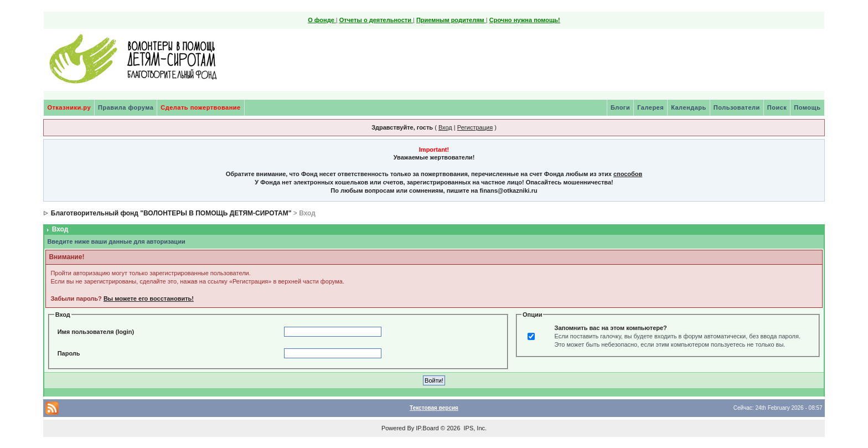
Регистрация (475, 127)
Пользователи (737, 107)
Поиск (777, 107)
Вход (445, 127)
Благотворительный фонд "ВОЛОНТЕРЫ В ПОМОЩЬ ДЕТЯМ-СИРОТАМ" (171, 213)
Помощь (807, 107)
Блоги (620, 107)
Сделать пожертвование (200, 107)
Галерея (650, 107)
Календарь (689, 107)
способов (628, 174)
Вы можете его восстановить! (149, 298)
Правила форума (126, 107)
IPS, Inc (474, 428)
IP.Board (427, 428)
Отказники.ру (69, 107)
